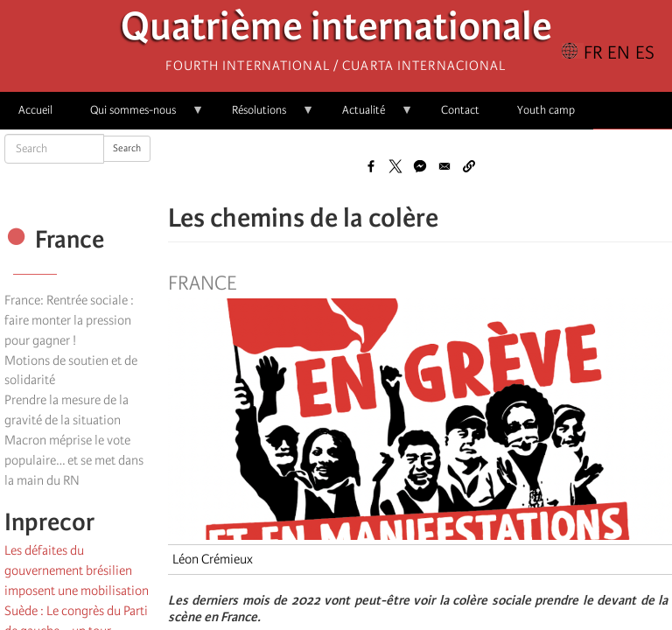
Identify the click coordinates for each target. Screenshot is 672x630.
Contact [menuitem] (460, 110)
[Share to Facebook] (371, 166)
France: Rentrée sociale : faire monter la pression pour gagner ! (69, 320)
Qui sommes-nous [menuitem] (138, 116)
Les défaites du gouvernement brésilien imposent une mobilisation (77, 570)
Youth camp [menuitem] (546, 110)
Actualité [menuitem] (368, 116)
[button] (469, 166)
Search (127, 148)
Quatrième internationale (336, 31)
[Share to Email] (444, 166)
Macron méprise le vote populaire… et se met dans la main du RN (74, 460)
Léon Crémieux (213, 559)
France (202, 283)
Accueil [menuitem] (35, 110)
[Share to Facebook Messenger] (420, 166)
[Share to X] (395, 166)
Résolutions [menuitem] (264, 116)
